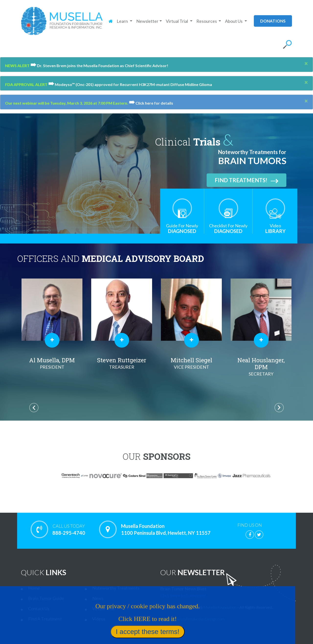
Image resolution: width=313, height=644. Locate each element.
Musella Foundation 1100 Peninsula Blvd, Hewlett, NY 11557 (166, 529)
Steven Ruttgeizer (122, 363)
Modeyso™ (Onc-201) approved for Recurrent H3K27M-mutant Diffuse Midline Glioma (130, 84)
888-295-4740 (69, 529)
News (98, 598)
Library (275, 228)
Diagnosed (182, 228)
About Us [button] (234, 21)
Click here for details (151, 103)
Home (34, 588)
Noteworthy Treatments (116, 588)
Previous (34, 407)
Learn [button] (123, 21)
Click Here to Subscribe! (183, 595)
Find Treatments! (246, 180)
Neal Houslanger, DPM (261, 367)
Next (279, 407)
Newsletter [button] (147, 21)
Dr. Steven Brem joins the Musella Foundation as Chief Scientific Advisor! (99, 66)
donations (273, 21)
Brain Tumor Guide (46, 598)
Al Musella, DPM (52, 363)
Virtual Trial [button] (177, 21)
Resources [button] (207, 21)
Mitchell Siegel (191, 363)
